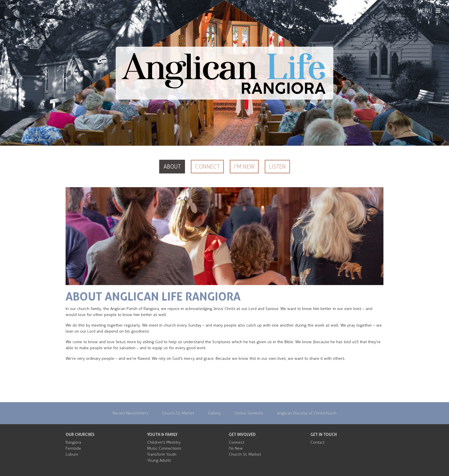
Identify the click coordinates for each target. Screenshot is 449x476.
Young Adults (159, 460)
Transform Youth (162, 454)
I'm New (244, 167)
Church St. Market (178, 413)
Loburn (72, 454)
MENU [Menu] (429, 11)
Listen (277, 167)
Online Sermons (249, 413)
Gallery (214, 413)
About (172, 167)
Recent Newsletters (130, 413)
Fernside (73, 448)
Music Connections (164, 448)
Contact (317, 442)
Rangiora (73, 442)
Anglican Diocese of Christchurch (307, 413)
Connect (207, 167)
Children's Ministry (164, 442)
